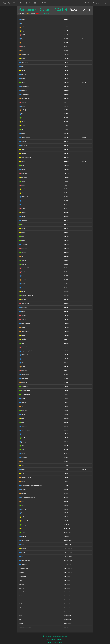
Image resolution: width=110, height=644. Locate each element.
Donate (16, 3)
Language (96, 3)
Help (44, 3)
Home (22, 3)
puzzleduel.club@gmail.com (55, 639)
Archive (29, 3)
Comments (46, 13)
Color (88, 3)
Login (104, 3)
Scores (37, 3)
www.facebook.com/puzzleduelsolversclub (55, 636)
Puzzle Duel (7, 3)
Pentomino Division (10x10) (43, 9)
